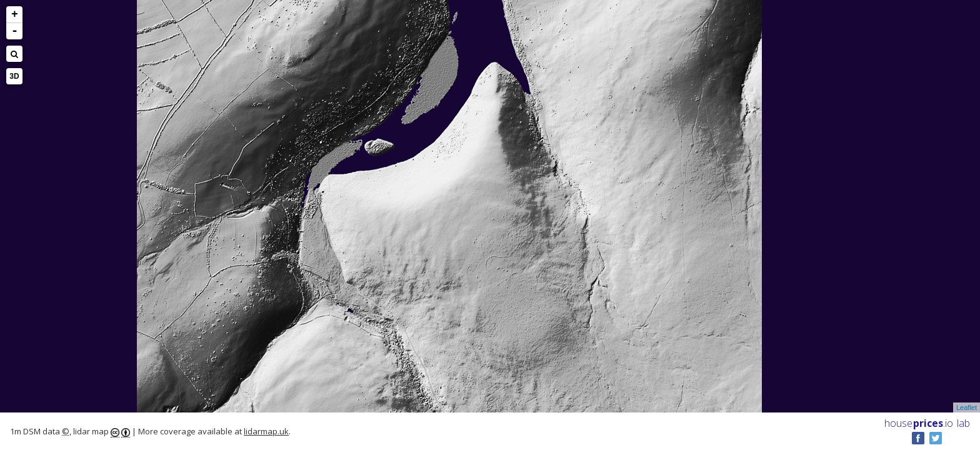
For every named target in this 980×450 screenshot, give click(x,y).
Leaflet (967, 407)
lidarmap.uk (266, 431)
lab (963, 423)
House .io (919, 423)
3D (14, 76)
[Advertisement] (59, 222)
